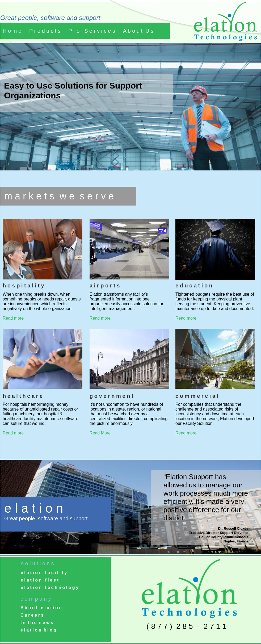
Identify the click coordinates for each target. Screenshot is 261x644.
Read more (13, 318)
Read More (100, 433)
